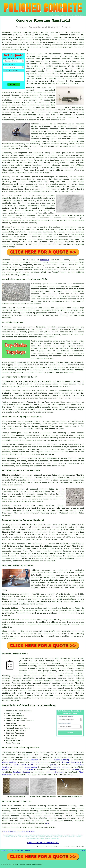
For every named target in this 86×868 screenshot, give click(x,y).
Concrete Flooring (13, 850)
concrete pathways (61, 767)
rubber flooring (62, 760)
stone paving (31, 767)
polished (36, 192)
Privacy (83, 850)
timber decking (9, 762)
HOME (51, 15)
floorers (52, 770)
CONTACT (70, 15)
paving (53, 765)
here (47, 823)
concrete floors (33, 421)
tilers (5, 770)
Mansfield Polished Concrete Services (29, 706)
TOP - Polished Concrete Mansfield (18, 831)
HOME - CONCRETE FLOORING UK (43, 843)
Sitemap (3, 850)
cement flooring (51, 686)
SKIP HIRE (28, 770)
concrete (38, 286)
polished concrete (59, 35)
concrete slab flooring (44, 676)
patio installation (23, 765)
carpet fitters (31, 760)
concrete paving (39, 762)
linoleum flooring (22, 772)
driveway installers (71, 762)
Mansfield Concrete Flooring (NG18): (21, 32)
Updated (27, 850)
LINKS (57, 15)
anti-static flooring (73, 683)
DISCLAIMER (79, 15)
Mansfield (45, 260)
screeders (76, 770)
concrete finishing (11, 678)
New (22, 850)
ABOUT (63, 15)
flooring (15, 95)
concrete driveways (55, 772)
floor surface (26, 110)
